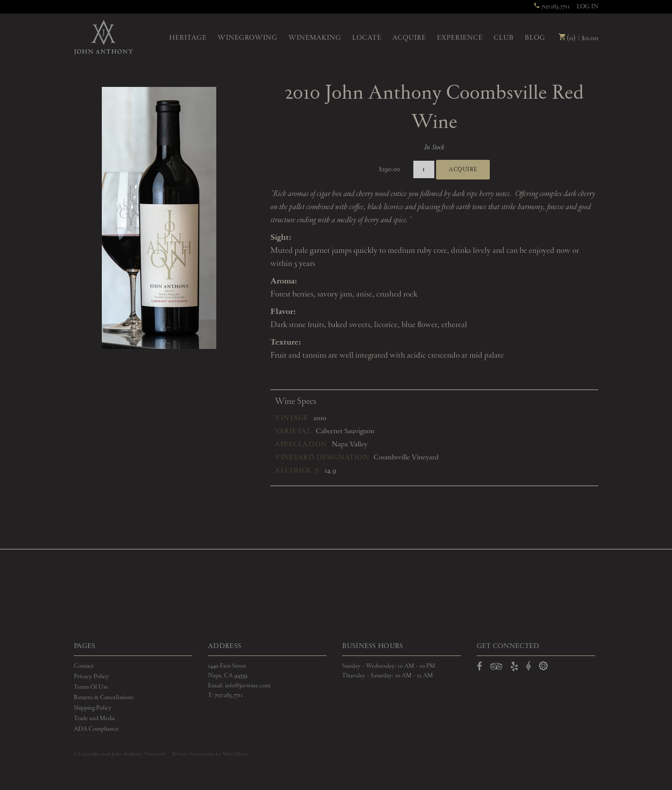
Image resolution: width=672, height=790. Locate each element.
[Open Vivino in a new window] (529, 666)
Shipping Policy (93, 708)
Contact (84, 666)
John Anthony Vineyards (103, 37)
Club (504, 38)
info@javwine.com (248, 686)
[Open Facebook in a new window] (480, 668)
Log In (587, 7)
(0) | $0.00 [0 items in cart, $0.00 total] (578, 38)
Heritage (188, 38)
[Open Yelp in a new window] (514, 668)
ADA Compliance (96, 729)
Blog (535, 38)
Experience (460, 38)
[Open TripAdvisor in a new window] (496, 668)
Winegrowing (248, 38)
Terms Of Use (91, 687)
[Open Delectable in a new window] (543, 666)
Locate (367, 38)
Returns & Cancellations (104, 697)
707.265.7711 (552, 7)
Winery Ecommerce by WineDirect (210, 754)
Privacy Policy (91, 676)
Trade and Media (94, 718)
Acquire (409, 38)
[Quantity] (424, 170)
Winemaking (315, 38)
